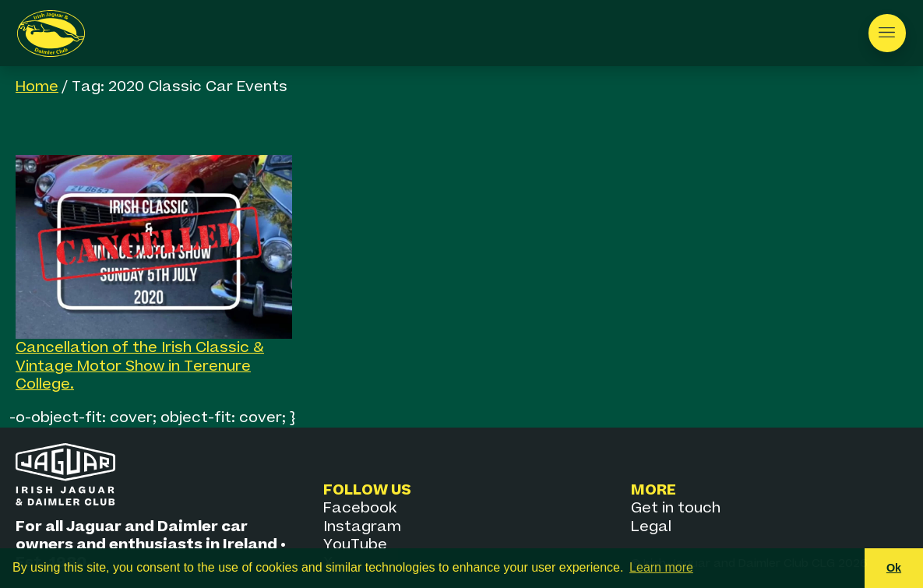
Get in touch (676, 508)
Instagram (362, 527)
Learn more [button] (661, 567)
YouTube (355, 545)
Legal (651, 527)
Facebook (360, 508)
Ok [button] (894, 568)
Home (37, 87)
